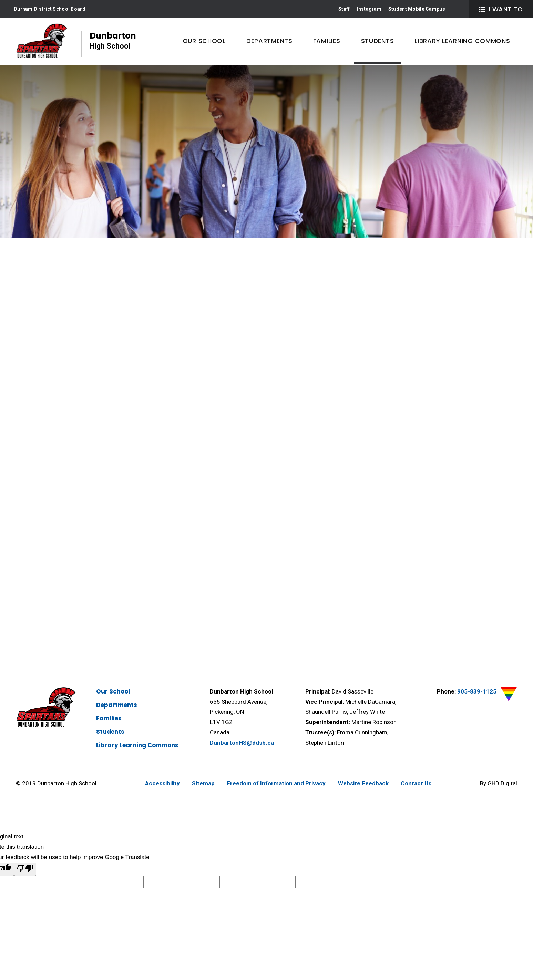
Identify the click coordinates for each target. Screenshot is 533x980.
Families (109, 718)
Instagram (369, 9)
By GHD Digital (499, 783)
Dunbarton (113, 41)
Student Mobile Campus (417, 9)
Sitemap (203, 783)
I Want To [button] (501, 9)
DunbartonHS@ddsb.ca (242, 743)
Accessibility (162, 783)
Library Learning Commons (137, 745)
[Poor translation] (25, 869)
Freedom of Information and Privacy (276, 783)
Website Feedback (363, 783)
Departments (117, 705)
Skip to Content (0, 0)
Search (457, 9)
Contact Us (416, 783)
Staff (344, 9)
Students (110, 732)
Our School (113, 691)
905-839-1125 (477, 691)
